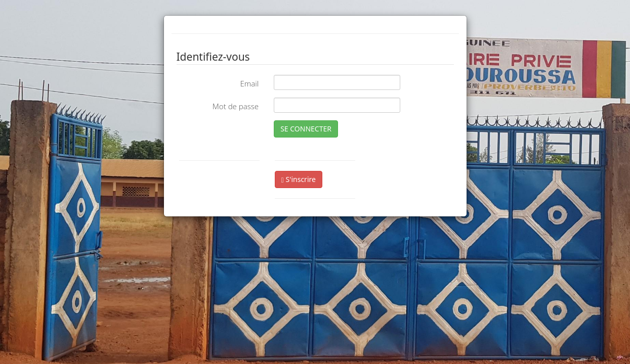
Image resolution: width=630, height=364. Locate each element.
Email (249, 83)
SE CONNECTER (306, 129)
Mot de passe (236, 106)
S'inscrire (299, 179)
